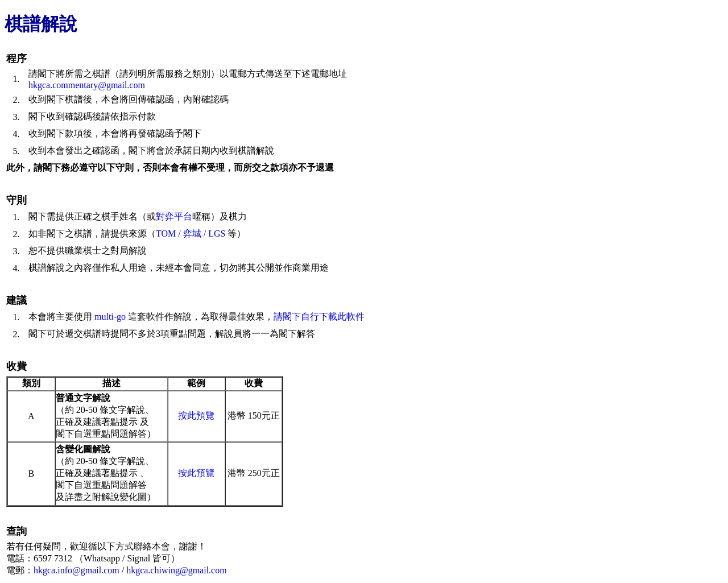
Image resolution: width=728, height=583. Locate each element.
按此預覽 (196, 415)
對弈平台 (174, 216)
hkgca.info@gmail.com (76, 570)
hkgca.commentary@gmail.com (87, 85)
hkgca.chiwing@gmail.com (176, 570)
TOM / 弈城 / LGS (191, 233)
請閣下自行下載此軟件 (319, 317)
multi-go (110, 317)
